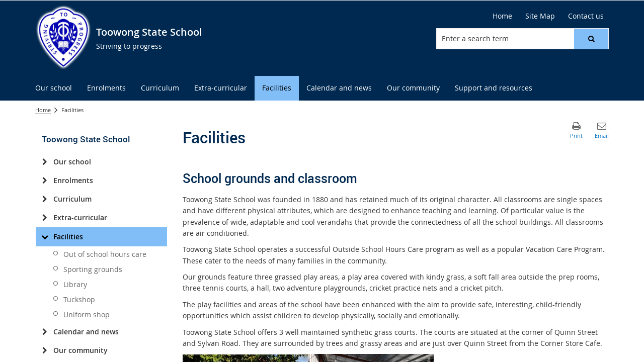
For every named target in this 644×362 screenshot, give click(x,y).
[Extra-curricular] (45, 218)
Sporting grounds (93, 269)
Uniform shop (87, 314)
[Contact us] (586, 16)
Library (75, 284)
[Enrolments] (45, 180)
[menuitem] (54, 88)
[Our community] (45, 350)
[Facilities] (45, 237)
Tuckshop (79, 299)
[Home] (502, 16)
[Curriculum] (45, 199)
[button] (591, 39)
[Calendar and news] (45, 332)
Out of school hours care (105, 254)
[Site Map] (540, 16)
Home (43, 110)
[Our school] (45, 162)
